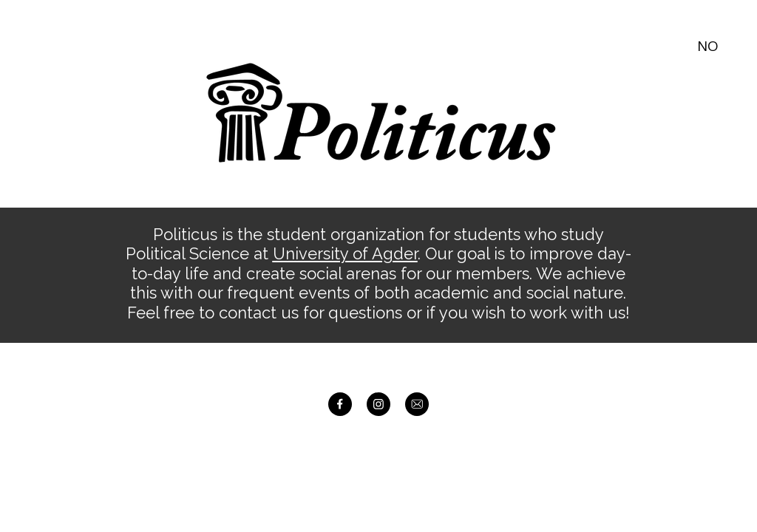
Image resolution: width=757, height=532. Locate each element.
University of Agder (345, 253)
